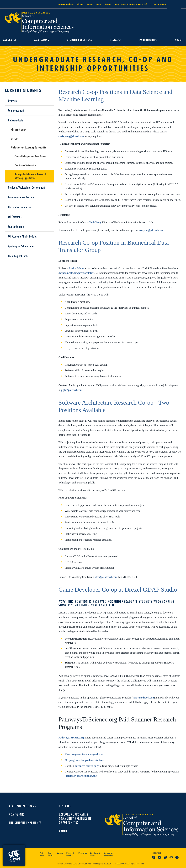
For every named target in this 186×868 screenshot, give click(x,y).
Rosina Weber (77, 268)
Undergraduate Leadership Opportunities (29, 147)
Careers (60, 853)
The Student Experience (25, 823)
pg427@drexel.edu (71, 390)
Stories (108, 4)
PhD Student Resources (19, 207)
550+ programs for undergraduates (85, 754)
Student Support (16, 227)
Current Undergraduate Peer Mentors (30, 156)
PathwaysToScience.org (72, 738)
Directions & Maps (95, 854)
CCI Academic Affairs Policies (22, 236)
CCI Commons (15, 217)
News (99, 4)
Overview (13, 101)
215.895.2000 (119, 864)
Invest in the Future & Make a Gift (131, 4)
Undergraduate (16, 120)
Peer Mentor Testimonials (25, 165)
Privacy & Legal (70, 854)
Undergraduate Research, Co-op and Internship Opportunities (30, 176)
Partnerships (148, 40)
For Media (51, 854)
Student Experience (79, 40)
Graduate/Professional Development (27, 187)
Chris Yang (95, 222)
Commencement (16, 110)
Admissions (42, 40)
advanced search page (87, 766)
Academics (10, 40)
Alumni (80, 4)
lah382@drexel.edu (143, 698)
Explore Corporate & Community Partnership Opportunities (75, 818)
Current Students (66, 4)
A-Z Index (42, 854)
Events (90, 4)
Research (116, 40)
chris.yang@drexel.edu (71, 136)
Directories (83, 853)
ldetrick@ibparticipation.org (81, 776)
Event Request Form (18, 256)
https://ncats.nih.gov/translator (76, 273)
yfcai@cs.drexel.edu (106, 577)
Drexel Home (159, 4)
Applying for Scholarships (21, 246)
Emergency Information (108, 854)
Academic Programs (23, 806)
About (179, 40)
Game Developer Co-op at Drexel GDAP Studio (118, 590)
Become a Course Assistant (21, 197)
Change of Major (18, 130)
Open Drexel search (174, 5)
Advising (15, 138)
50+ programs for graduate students (85, 760)
